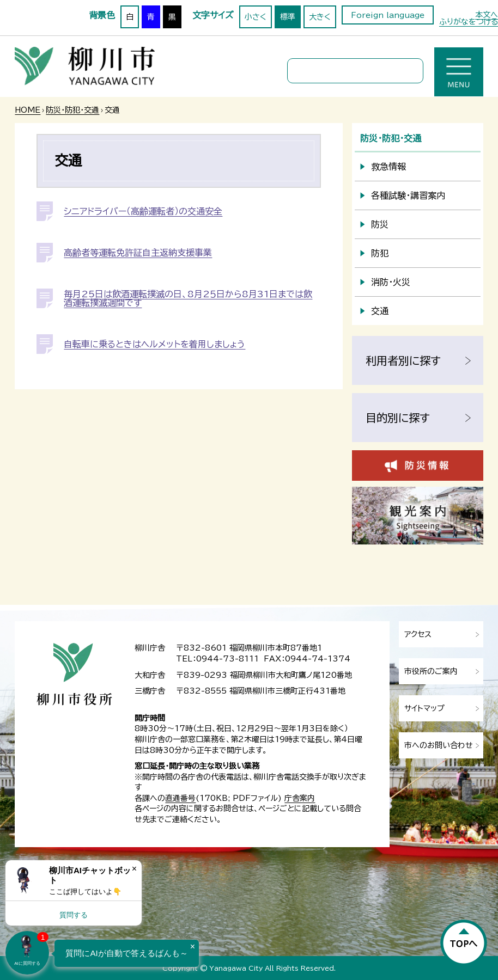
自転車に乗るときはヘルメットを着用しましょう (154, 344)
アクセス (418, 634)
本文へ (487, 15)
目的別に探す (398, 418)
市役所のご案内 (431, 671)
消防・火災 (391, 282)
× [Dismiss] (134, 869)
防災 (380, 224)
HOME (28, 110)
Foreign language (388, 15)
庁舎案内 (300, 798)
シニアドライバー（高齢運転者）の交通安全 (143, 211)
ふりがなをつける (469, 22)
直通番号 (180, 798)
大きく (320, 17)
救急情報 (388, 167)
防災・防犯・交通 (72, 110)
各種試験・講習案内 (408, 195)
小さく (256, 17)
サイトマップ (424, 708)
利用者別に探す (403, 360)
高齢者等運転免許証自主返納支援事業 (138, 253)
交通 (380, 311)
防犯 (380, 253)
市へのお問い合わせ (439, 745)
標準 (288, 17)
